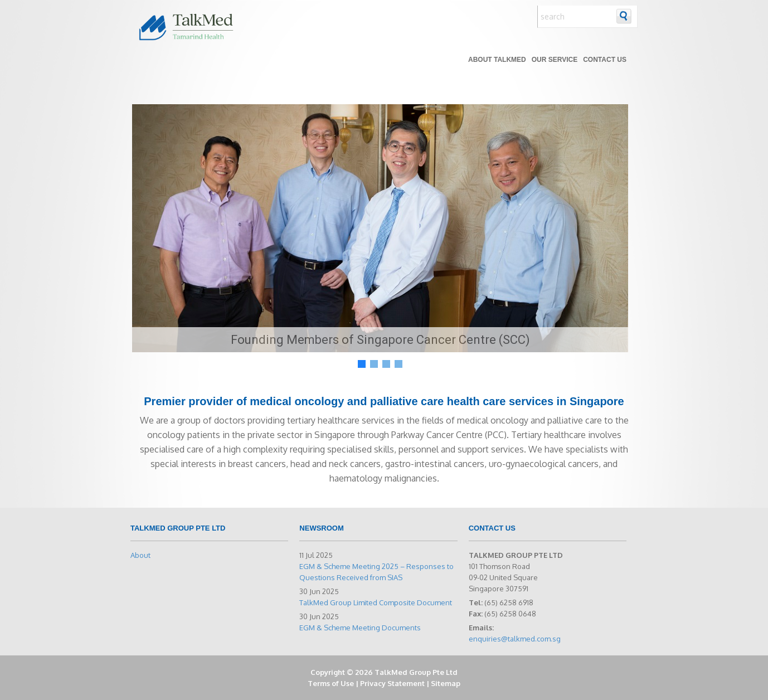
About (140, 555)
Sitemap (446, 683)
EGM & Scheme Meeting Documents (360, 628)
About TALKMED (497, 60)
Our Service (555, 60)
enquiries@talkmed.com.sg (515, 639)
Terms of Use (331, 683)
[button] (362, 364)
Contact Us (605, 60)
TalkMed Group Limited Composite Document (376, 602)
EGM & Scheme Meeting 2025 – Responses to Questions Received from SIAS (376, 572)
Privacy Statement (392, 683)
